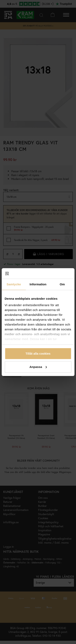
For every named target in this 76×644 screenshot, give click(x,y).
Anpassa (38, 367)
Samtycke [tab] (14, 284)
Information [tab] (38, 284)
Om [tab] (62, 284)
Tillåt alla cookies (38, 354)
